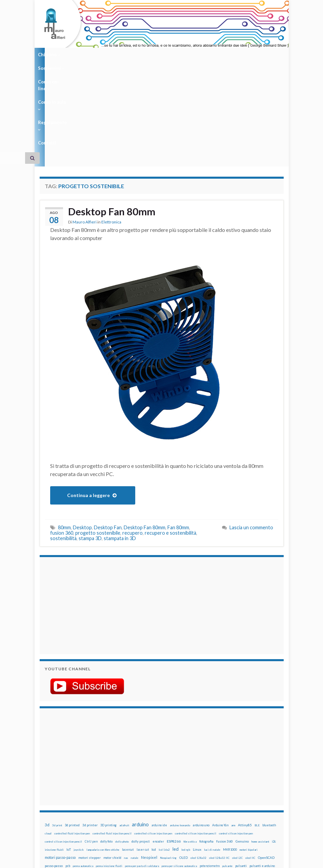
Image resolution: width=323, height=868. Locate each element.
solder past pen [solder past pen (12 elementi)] (54, 794)
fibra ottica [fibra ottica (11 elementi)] (190, 753)
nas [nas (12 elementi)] (126, 770)
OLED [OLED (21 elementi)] (184, 770)
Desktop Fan (108, 439)
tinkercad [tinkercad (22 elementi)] (185, 794)
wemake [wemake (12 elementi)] (200, 794)
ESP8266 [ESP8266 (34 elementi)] (174, 753)
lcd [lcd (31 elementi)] (154, 761)
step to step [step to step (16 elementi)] (131, 794)
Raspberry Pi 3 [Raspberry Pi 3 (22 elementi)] (105, 786)
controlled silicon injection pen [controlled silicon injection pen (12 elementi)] (153, 745)
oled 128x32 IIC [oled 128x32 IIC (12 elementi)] (219, 770)
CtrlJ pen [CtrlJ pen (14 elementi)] (91, 753)
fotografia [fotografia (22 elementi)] (206, 753)
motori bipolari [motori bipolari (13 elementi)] (249, 762)
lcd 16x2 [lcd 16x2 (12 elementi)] (164, 762)
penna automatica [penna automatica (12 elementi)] (83, 778)
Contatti (229, 55)
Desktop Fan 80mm (113, 123)
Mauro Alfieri (85, 134)
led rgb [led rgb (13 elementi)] (186, 762)
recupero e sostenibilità (170, 445)
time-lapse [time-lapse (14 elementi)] (150, 794)
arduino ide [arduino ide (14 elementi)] (159, 737)
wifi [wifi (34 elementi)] (224, 794)
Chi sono (49, 55)
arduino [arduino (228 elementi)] (140, 736)
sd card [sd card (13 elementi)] (191, 786)
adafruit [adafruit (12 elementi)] (124, 737)
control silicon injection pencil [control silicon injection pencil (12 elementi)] (63, 753)
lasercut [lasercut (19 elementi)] (128, 761)
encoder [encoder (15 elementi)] (158, 753)
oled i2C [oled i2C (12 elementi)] (237, 770)
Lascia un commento (251, 439)
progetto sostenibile (98, 445)
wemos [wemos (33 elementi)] (213, 794)
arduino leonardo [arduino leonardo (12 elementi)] (180, 737)
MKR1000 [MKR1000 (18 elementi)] (230, 761)
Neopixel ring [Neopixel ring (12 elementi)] (168, 770)
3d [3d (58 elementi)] (47, 737)
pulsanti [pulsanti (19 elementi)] (241, 778)
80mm (64, 439)
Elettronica (111, 134)
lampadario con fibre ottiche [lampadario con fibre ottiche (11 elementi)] (103, 762)
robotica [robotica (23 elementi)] (163, 786)
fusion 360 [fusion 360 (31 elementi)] (225, 753)
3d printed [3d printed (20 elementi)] (72, 737)
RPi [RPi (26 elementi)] (174, 786)
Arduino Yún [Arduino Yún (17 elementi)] (220, 737)
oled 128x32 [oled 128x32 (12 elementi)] (198, 770)
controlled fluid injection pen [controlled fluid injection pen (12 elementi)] (72, 745)
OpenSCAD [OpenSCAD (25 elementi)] (266, 769)
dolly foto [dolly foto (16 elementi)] (106, 753)
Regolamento (196, 55)
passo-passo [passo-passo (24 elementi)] (54, 777)
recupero (133, 445)
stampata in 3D (120, 450)
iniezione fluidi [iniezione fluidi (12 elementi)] (54, 762)
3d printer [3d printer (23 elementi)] (90, 737)
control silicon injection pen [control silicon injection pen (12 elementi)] (236, 745)
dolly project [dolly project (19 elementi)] (141, 753)
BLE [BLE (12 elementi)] (257, 737)
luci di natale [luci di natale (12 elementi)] (212, 762)
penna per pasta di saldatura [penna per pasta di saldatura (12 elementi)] (142, 778)
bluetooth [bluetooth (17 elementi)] (269, 737)
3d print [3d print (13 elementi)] (57, 737)
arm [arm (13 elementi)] (233, 737)
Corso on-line (118, 55)
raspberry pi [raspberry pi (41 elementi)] (80, 785)
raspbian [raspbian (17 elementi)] (124, 786)
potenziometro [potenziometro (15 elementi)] (210, 778)
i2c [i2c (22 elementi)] (274, 753)
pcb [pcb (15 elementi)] (68, 778)
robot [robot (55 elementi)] (149, 785)
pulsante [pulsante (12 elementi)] (227, 778)
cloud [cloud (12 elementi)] (48, 745)
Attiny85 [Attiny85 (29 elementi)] (245, 737)
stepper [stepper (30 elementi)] (113, 794)
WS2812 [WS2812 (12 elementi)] (235, 794)
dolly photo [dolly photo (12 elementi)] (122, 753)
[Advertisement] (87, 516)
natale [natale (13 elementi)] (135, 770)
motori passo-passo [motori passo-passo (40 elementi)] (60, 769)
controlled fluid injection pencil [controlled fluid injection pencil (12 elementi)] (112, 745)
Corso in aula (157, 55)
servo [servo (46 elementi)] (203, 785)
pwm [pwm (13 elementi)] (47, 786)
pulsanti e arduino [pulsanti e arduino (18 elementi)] (262, 778)
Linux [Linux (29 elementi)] (197, 761)
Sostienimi (81, 55)
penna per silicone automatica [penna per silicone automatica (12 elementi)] (179, 778)
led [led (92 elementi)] (176, 761)
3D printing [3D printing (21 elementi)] (108, 737)
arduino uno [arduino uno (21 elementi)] (201, 737)
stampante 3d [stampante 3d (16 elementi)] (95, 794)
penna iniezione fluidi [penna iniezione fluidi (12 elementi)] (109, 778)
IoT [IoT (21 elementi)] (69, 761)
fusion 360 (62, 445)
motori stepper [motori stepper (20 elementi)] (89, 770)
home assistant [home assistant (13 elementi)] (260, 753)
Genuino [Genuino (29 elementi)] (242, 753)
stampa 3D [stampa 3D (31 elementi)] (74, 794)
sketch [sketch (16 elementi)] (236, 786)
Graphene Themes (97, 860)
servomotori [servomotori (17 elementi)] (219, 786)
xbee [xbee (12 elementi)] (262, 794)
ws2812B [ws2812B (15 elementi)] (250, 794)
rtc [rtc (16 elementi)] (181, 786)
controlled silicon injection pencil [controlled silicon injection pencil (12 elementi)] (196, 745)
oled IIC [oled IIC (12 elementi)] (250, 770)
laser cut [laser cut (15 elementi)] (143, 761)
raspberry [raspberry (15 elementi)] (59, 786)
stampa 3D (90, 450)
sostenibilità (63, 450)
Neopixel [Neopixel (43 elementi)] (149, 769)
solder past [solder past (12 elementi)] (250, 786)
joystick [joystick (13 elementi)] (79, 762)
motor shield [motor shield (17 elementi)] (112, 770)
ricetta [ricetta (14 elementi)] (137, 786)
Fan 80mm (178, 439)
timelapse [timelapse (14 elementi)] (168, 794)
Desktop (82, 439)
